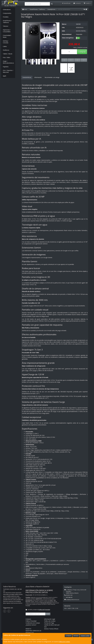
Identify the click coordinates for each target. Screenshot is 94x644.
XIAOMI (78, 24)
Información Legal (50, 619)
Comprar (82, 52)
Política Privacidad (31, 621)
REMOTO (28, 629)
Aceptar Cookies (85, 636)
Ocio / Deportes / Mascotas (8, 71)
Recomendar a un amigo (52, 77)
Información (38, 77)
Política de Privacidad (44, 610)
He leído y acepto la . (39, 610)
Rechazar (76, 636)
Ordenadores (7, 10)
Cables (5, 46)
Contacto (77, 3)
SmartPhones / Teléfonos (7, 22)
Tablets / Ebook (8, 54)
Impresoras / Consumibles (7, 31)
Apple (4, 76)
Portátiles (6, 17)
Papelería (6, 67)
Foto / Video (7, 57)
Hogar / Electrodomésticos (8, 62)
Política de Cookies (64, 642)
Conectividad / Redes (7, 36)
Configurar (69, 636)
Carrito (87, 3)
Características (27, 77)
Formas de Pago (49, 623)
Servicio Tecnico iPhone (51, 629)
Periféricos (6, 50)
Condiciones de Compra (33, 623)
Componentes (7, 13)
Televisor (6, 26)
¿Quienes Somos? (31, 625)
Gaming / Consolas (6, 42)
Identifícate (66, 3)
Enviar (48, 614)
